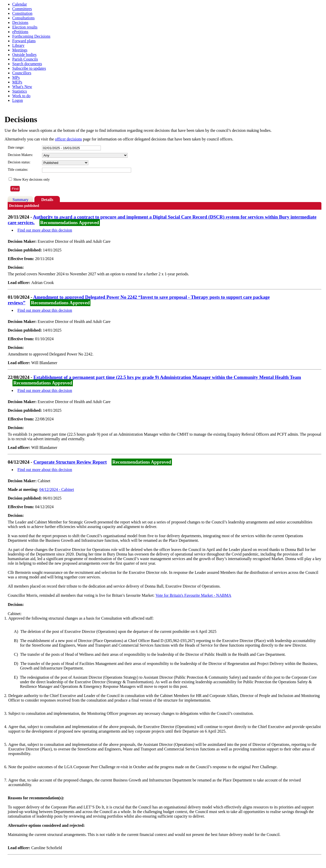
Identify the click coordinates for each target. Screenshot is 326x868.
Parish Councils (25, 59)
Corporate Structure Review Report (70, 462)
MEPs (17, 82)
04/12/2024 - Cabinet (57, 489)
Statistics (20, 91)
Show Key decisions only (31, 180)
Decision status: (19, 162)
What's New (22, 87)
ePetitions (20, 32)
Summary (20, 200)
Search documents (27, 64)
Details (47, 200)
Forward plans (24, 41)
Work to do (21, 96)
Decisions (20, 23)
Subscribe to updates (29, 68)
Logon (18, 100)
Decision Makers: (20, 155)
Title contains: (18, 170)
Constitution (22, 13)
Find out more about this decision (45, 230)
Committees (22, 9)
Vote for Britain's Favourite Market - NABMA (194, 595)
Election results (25, 27)
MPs (16, 77)
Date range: (16, 147)
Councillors (22, 73)
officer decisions (69, 139)
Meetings (20, 50)
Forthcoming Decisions (31, 36)
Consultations (23, 18)
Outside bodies (24, 55)
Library (18, 45)
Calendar (20, 4)
